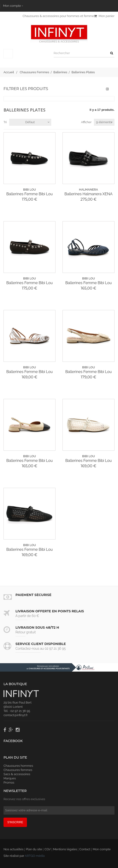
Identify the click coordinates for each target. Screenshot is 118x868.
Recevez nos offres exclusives (24, 799)
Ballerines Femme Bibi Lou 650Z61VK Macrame (88, 372)
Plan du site (34, 849)
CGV (48, 849)
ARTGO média (35, 856)
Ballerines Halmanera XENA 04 (88, 194)
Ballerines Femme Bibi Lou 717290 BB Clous (29, 194)
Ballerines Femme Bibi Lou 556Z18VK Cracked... (29, 372)
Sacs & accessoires (17, 774)
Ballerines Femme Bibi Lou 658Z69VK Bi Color (29, 461)
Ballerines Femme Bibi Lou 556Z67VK (88, 283)
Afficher (86, 122)
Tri (5, 122)
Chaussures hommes (18, 766)
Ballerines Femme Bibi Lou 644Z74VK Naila (88, 461)
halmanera (88, 190)
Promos (9, 783)
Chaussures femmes (18, 770)
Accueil (9, 72)
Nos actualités (13, 849)
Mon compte (12, 6)
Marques (10, 778)
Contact (85, 849)
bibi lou (30, 190)
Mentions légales (65, 849)
